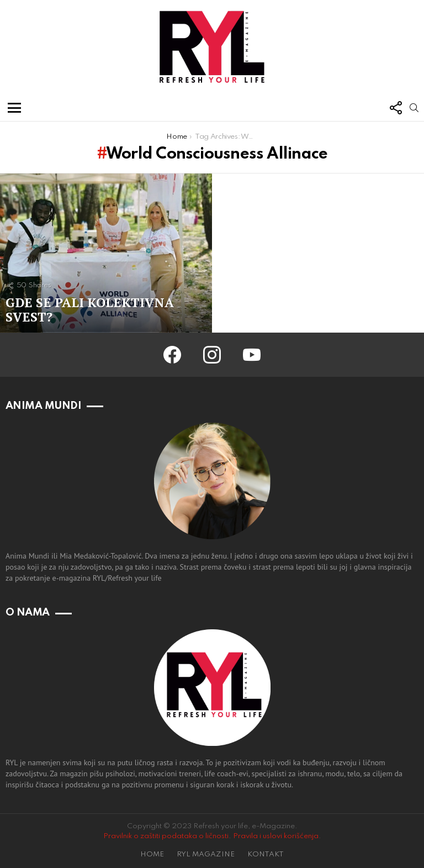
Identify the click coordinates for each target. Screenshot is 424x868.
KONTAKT (266, 854)
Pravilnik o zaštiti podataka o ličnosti (166, 836)
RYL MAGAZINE (206, 854)
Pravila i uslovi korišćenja (276, 836)
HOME (152, 854)
